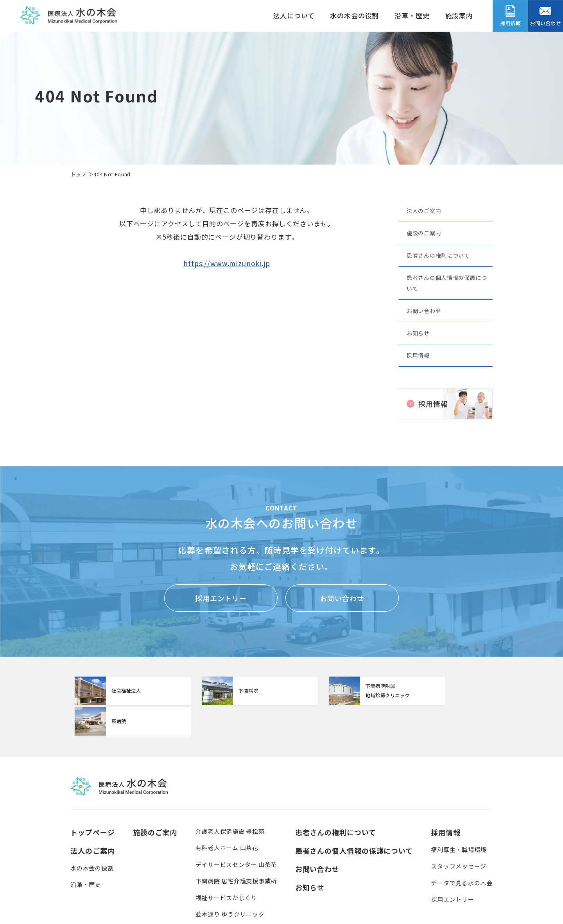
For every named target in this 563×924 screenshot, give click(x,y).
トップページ (92, 802)
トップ (78, 174)
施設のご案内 (424, 233)
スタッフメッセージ (459, 836)
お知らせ (418, 333)
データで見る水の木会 (462, 853)
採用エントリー (221, 598)
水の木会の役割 (354, 15)
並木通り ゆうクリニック (230, 884)
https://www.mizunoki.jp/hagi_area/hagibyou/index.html (441, 692)
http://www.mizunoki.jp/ (121, 692)
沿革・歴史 (412, 15)
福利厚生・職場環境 (459, 820)
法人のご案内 (424, 211)
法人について (294, 15)
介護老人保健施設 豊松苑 (230, 801)
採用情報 (418, 355)
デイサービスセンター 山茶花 (236, 835)
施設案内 (459, 15)
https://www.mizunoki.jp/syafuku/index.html (228, 692)
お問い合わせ (424, 311)
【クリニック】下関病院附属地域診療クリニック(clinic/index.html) (335, 692)
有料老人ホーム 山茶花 (227, 818)
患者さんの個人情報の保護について (447, 283)
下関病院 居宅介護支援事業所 (236, 851)
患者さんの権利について (438, 255)
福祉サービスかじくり (226, 868)
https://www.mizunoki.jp (227, 263)
